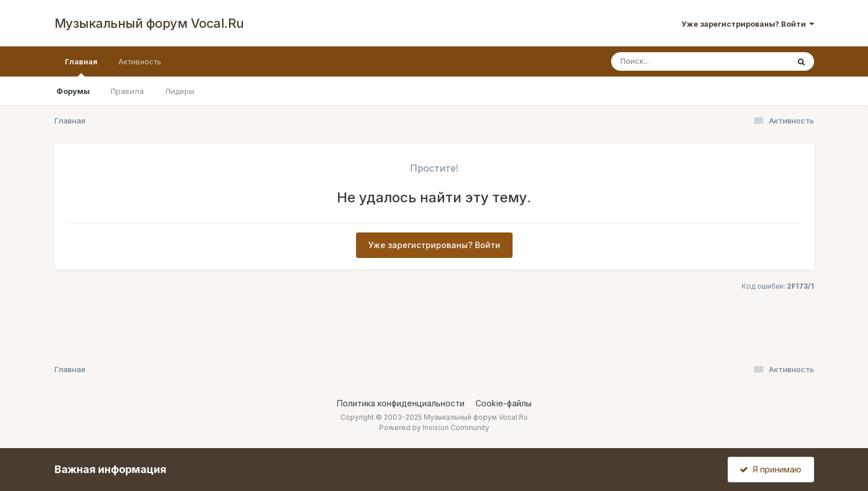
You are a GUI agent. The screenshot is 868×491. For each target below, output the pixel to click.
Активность (140, 61)
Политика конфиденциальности (401, 403)
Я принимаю (771, 469)
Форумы (73, 91)
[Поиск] (678, 61)
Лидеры (179, 91)
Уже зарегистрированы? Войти (748, 24)
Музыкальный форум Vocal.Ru (149, 23)
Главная (81, 67)
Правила (127, 91)
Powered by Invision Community (434, 428)
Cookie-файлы (504, 403)
